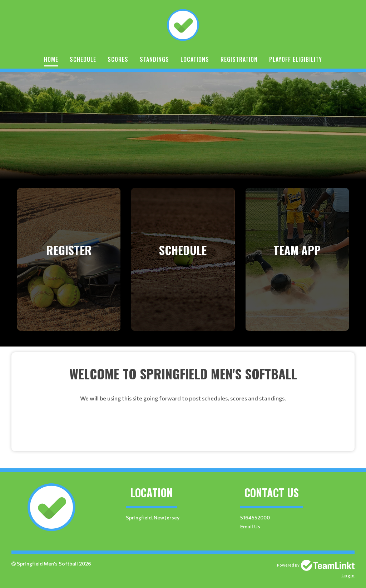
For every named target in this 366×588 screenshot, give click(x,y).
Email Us (250, 526)
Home (51, 59)
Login (348, 575)
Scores (118, 59)
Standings (154, 59)
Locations (195, 59)
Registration (239, 59)
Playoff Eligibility (296, 59)
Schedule (83, 59)
